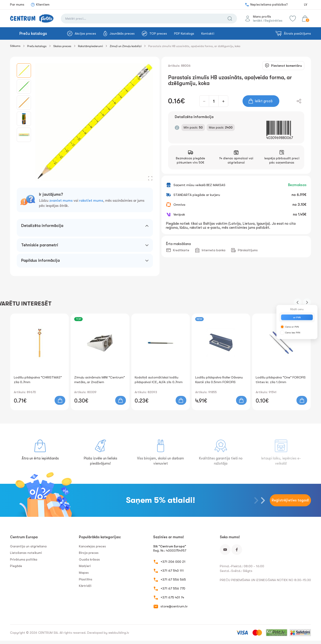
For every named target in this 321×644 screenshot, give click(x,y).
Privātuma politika (24, 559)
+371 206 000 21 (173, 562)
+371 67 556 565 (173, 580)
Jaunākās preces (119, 33)
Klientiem (40, 5)
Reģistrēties (274, 21)
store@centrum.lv (174, 606)
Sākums (15, 46)
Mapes (84, 573)
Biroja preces (89, 553)
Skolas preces (62, 46)
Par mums (17, 4)
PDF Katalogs (184, 33)
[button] (298, 302)
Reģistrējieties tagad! (290, 500)
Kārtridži (85, 586)
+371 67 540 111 (172, 571)
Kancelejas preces (92, 546)
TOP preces (154, 33)
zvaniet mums (61, 201)
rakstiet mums (91, 201)
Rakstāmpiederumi (91, 46)
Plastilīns (86, 579)
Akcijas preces (82, 33)
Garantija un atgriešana (28, 546)
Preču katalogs (33, 33)
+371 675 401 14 (172, 597)
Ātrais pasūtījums (293, 33)
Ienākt (258, 21)
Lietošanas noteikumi (26, 553)
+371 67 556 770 (173, 588)
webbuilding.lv (119, 633)
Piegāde (16, 566)
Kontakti (208, 33)
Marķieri (85, 566)
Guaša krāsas (89, 559)
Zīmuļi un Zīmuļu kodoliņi (126, 46)
